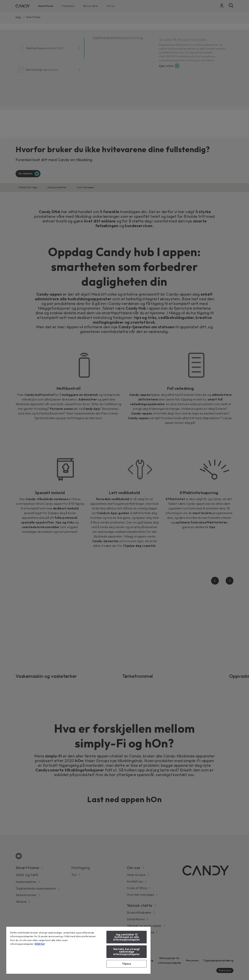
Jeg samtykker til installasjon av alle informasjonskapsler (126, 937)
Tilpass (127, 964)
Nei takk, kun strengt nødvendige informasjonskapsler (126, 952)
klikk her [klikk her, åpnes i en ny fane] (40, 944)
